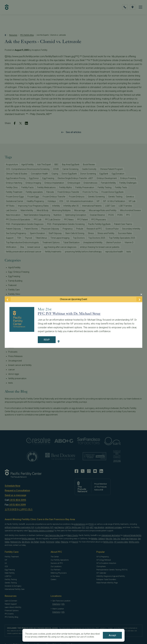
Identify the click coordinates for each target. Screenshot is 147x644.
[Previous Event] (8, 299)
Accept (112, 635)
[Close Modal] (141, 294)
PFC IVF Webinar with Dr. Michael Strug (69, 313)
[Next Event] (139, 299)
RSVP (47, 340)
